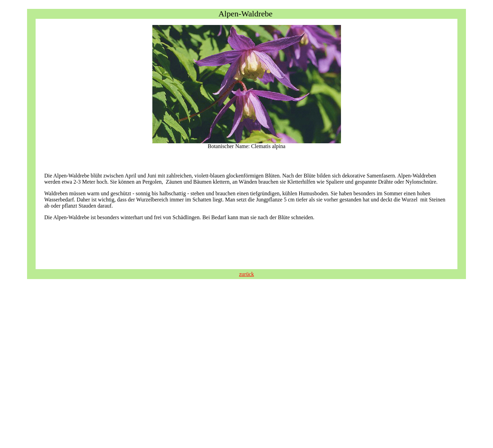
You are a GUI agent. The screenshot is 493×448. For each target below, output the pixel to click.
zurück (246, 274)
